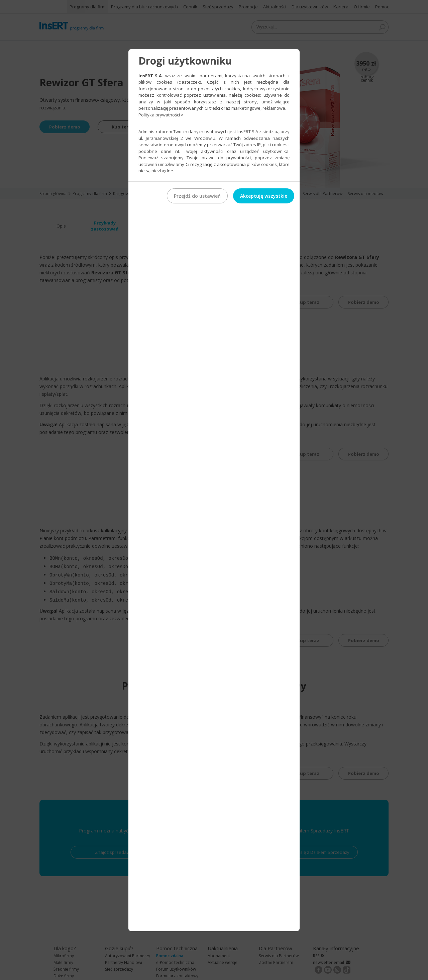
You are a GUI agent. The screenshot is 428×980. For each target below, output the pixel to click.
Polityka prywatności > (161, 114)
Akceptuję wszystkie (264, 196)
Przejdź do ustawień (197, 196)
